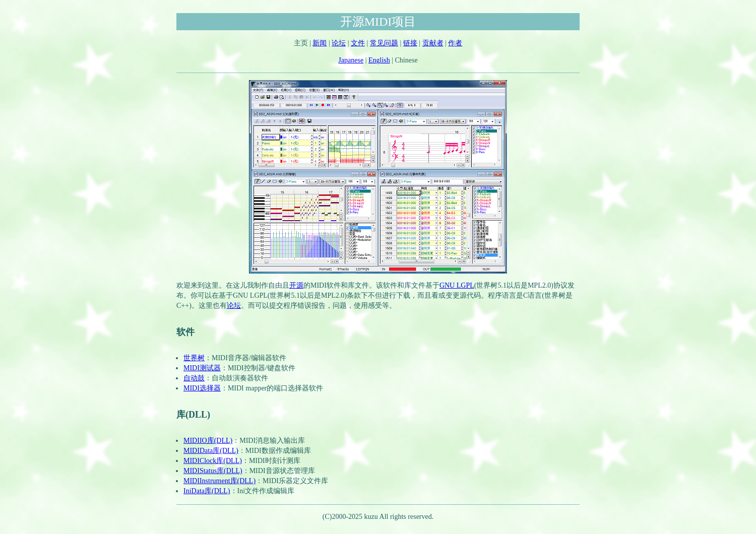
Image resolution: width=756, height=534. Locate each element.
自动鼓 (194, 378)
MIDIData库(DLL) (211, 451)
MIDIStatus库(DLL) (213, 471)
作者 (455, 43)
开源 (296, 285)
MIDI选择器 (202, 388)
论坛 (339, 43)
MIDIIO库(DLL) (208, 441)
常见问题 (384, 43)
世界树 (194, 358)
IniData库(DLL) (207, 491)
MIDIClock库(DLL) (213, 461)
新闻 (320, 43)
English (379, 60)
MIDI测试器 (202, 368)
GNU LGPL (457, 285)
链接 (410, 43)
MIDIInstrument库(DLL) (219, 481)
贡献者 (433, 43)
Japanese (351, 60)
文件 (358, 43)
